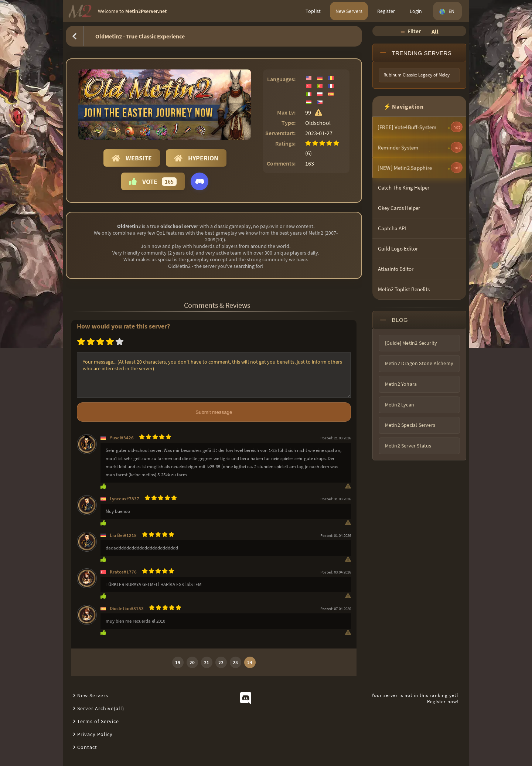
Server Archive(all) (101, 708)
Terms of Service (98, 721)
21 (207, 662)
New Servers (349, 11)
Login (416, 11)
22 (221, 662)
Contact (87, 747)
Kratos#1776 (123, 572)
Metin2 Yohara (401, 384)
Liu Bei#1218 (123, 535)
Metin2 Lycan (400, 405)
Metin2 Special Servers (410, 425)
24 (250, 662)
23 (235, 662)
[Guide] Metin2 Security (411, 343)
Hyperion (196, 158)
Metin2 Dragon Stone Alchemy (419, 363)
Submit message (214, 412)
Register (386, 11)
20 (192, 662)
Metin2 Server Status (408, 446)
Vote (153, 182)
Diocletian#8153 (127, 608)
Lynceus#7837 (125, 499)
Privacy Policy (95, 734)
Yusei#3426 (122, 438)
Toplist (313, 11)
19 (178, 662)
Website (132, 158)
